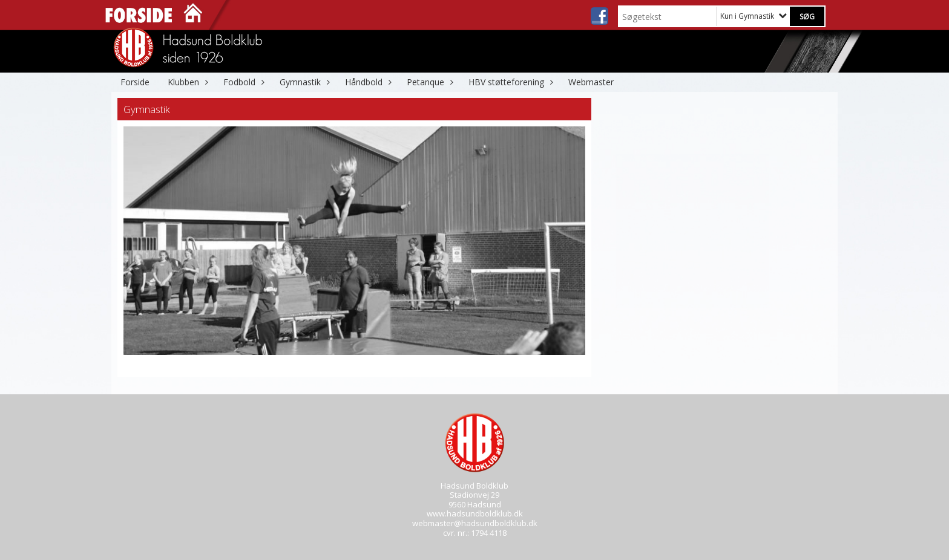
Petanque (429, 82)
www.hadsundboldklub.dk (475, 513)
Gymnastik (303, 82)
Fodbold (242, 82)
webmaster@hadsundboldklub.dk (475, 523)
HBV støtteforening (509, 82)
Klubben (186, 82)
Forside (135, 82)
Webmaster (591, 82)
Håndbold (367, 82)
